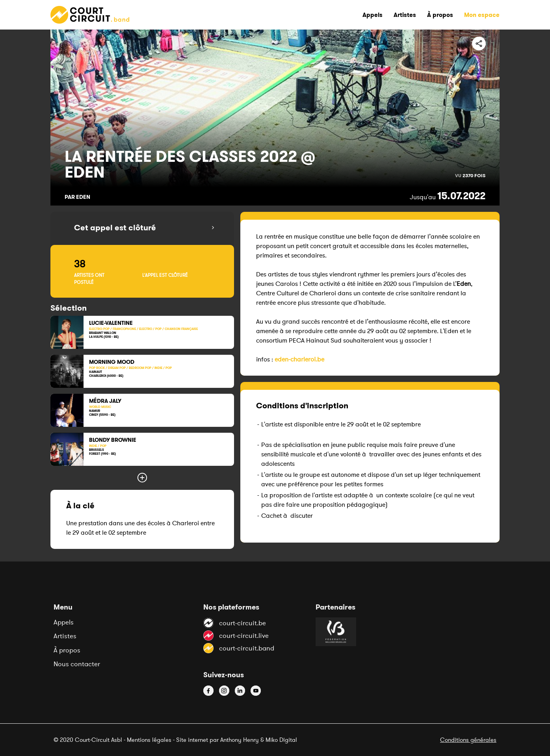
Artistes (65, 636)
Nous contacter (77, 664)
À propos (67, 650)
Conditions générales (468, 740)
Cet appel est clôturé (115, 228)
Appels (64, 622)
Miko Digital (281, 740)
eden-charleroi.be (299, 359)
